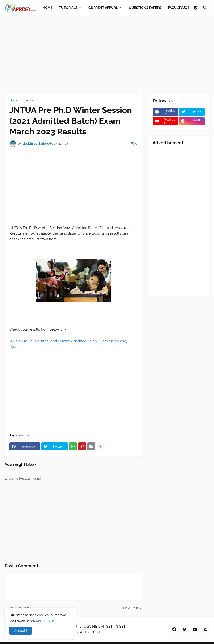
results (28, 100)
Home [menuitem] (48, 8)
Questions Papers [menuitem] (145, 8)
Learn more (45, 620)
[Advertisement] (107, 55)
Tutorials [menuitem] (68, 8)
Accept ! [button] (21, 631)
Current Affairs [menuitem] (103, 8)
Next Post (131, 608)
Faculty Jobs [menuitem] (180, 8)
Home (14, 100)
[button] (196, 8)
